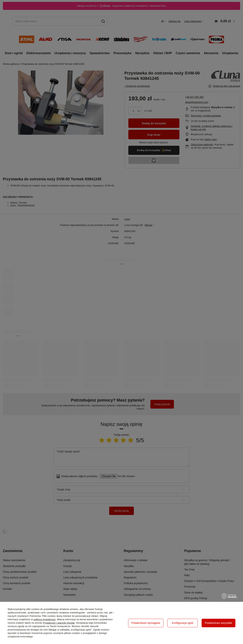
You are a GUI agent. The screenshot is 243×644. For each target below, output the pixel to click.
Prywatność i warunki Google (59, 623)
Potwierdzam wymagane (146, 623)
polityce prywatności (45, 619)
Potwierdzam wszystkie (219, 623)
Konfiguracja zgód (182, 623)
